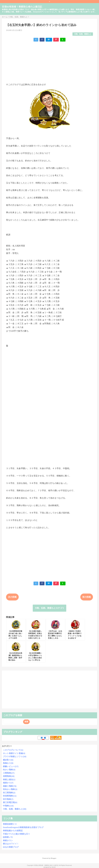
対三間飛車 (9, 793)
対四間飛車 (10, 796)
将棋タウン (8, 840)
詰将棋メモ (8, 837)
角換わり (8, 763)
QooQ (54, 867)
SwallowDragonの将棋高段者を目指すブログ (23, 827)
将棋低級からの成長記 (13, 831)
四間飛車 (9, 776)
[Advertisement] (49, 62)
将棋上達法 (9, 779)
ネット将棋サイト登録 (14, 753)
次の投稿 (12, 597)
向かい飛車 (9, 770)
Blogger (53, 858)
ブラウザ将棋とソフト (15, 756)
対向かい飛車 (10, 789)
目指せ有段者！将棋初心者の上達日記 (22, 7)
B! (49, 40)
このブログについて (13, 750)
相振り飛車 (10, 786)
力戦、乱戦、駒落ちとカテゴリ (49, 608)
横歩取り (8, 760)
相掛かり (8, 783)
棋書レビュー (11, 766)
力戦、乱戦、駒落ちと (83, 34)
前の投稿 (87, 597)
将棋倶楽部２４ (10, 824)
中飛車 (8, 806)
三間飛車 (9, 773)
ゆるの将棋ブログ (11, 847)
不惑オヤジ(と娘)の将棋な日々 (16, 834)
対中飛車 (8, 799)
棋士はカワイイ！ (11, 844)
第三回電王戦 (10, 802)
